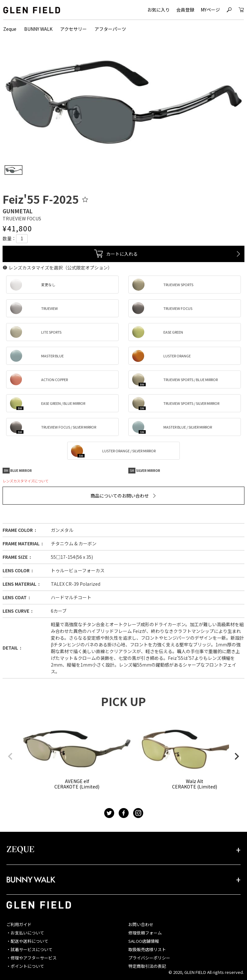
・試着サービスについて (29, 949)
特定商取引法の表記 (147, 966)
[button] (10, 756)
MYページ (210, 10)
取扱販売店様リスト (147, 949)
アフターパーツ (110, 29)
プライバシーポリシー (149, 958)
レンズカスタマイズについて (26, 481)
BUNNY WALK (38, 29)
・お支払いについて (25, 933)
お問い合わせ (141, 924)
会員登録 (185, 10)
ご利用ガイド (19, 924)
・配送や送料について (27, 941)
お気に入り (159, 10)
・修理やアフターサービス (32, 958)
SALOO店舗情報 (144, 941)
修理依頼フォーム (145, 933)
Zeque (10, 29)
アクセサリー (73, 29)
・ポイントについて (25, 966)
